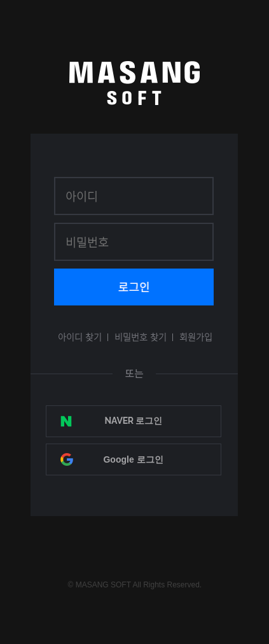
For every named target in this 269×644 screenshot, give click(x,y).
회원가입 (196, 337)
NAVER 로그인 (134, 421)
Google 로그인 (133, 459)
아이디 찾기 (80, 337)
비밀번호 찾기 (141, 337)
